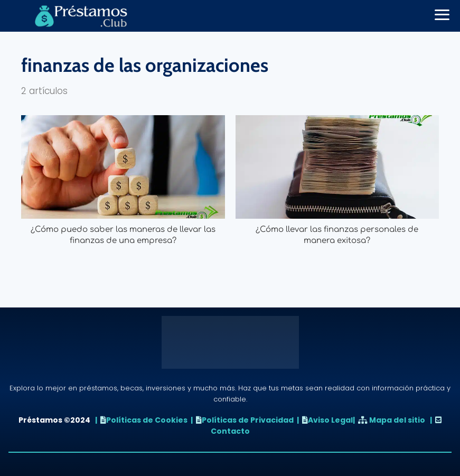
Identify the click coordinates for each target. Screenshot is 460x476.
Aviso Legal (330, 420)
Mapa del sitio (397, 420)
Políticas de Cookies (147, 420)
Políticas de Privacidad (248, 420)
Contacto (230, 431)
